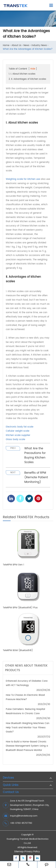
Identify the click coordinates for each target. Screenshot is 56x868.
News (26, 46)
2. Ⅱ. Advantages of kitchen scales (27, 79)
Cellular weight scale (18, 431)
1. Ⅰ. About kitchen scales (22, 74)
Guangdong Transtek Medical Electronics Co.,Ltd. (27, 841)
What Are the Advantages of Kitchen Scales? (28, 49)
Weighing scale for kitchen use (23, 179)
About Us (16, 46)
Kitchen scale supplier (18, 435)
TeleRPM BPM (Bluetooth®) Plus (20, 608)
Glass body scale (15, 439)
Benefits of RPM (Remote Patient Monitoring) (36, 477)
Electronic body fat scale (20, 427)
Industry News (39, 46)
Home (6, 46)
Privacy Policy (32, 852)
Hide (33, 69)
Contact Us (11, 792)
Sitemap (19, 852)
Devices (8, 778)
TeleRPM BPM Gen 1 (13, 565)
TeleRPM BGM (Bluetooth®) (18, 651)
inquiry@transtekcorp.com (20, 816)
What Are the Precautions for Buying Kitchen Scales (35, 455)
